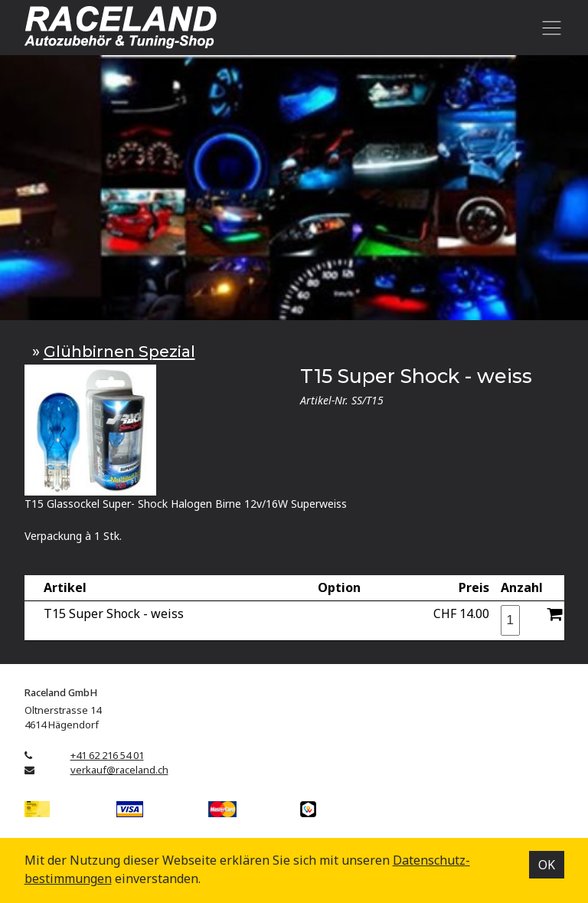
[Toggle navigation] (549, 28)
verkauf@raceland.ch (119, 770)
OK (547, 865)
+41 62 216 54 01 (107, 755)
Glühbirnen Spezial (119, 351)
